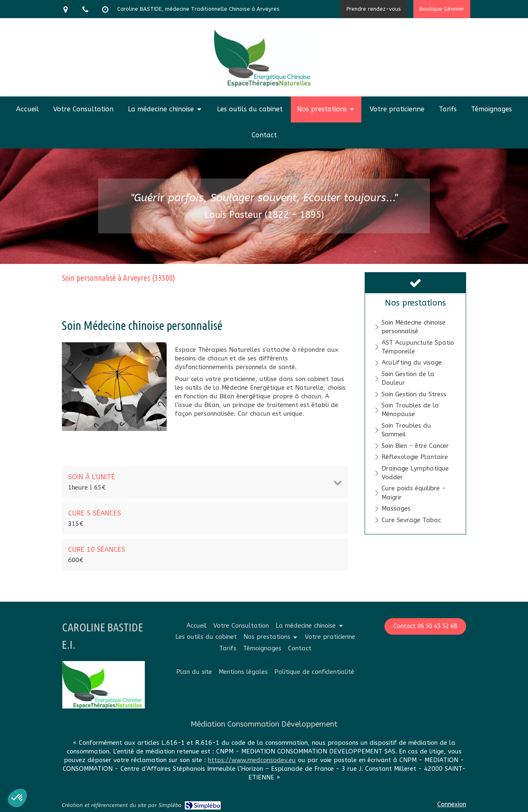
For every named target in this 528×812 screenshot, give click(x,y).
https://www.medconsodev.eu (252, 760)
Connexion (452, 804)
